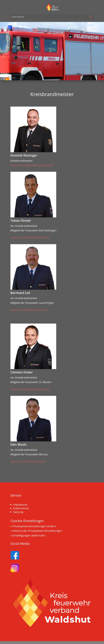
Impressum (20, 505)
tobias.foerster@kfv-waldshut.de (30, 237)
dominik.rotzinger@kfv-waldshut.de (32, 165)
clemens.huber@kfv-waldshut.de (30, 389)
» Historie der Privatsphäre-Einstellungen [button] (36, 531)
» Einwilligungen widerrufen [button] (28, 535)
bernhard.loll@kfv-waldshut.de (29, 310)
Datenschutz (21, 508)
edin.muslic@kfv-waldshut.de (28, 462)
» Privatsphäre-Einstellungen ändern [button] (33, 526)
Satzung (18, 512)
